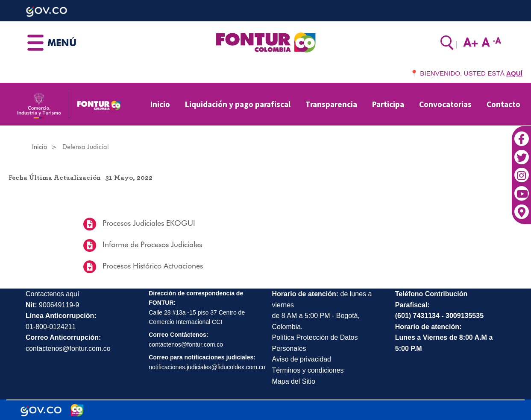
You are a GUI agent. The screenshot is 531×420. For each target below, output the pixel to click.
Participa (388, 104)
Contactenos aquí (52, 294)
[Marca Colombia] (77, 410)
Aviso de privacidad (302, 359)
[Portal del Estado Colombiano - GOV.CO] (41, 410)
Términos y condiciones (308, 370)
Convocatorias (445, 104)
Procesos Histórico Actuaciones (152, 266)
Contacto (503, 104)
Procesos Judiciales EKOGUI (148, 223)
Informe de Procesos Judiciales (151, 244)
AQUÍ (514, 73)
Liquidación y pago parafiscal (238, 104)
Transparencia (331, 104)
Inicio (160, 104)
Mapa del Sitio (294, 381)
